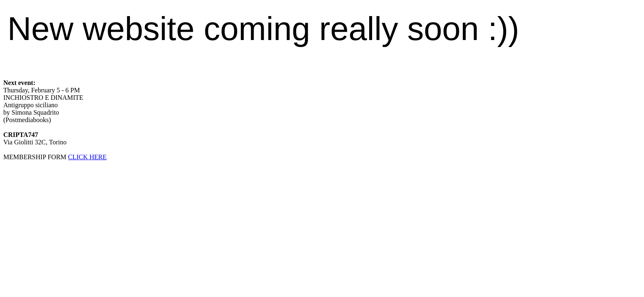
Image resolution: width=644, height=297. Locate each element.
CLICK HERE (87, 157)
